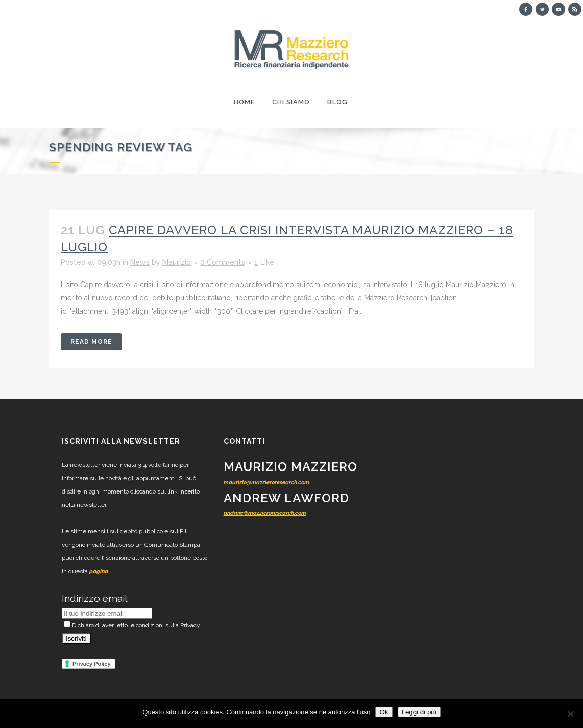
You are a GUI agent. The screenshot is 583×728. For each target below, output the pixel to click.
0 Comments (223, 262)
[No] (570, 714)
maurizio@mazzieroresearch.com (266, 483)
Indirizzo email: (95, 598)
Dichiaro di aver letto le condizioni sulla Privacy (132, 625)
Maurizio (177, 262)
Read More (91, 342)
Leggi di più (419, 712)
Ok (384, 712)
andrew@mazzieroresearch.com (265, 513)
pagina (99, 571)
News (140, 262)
